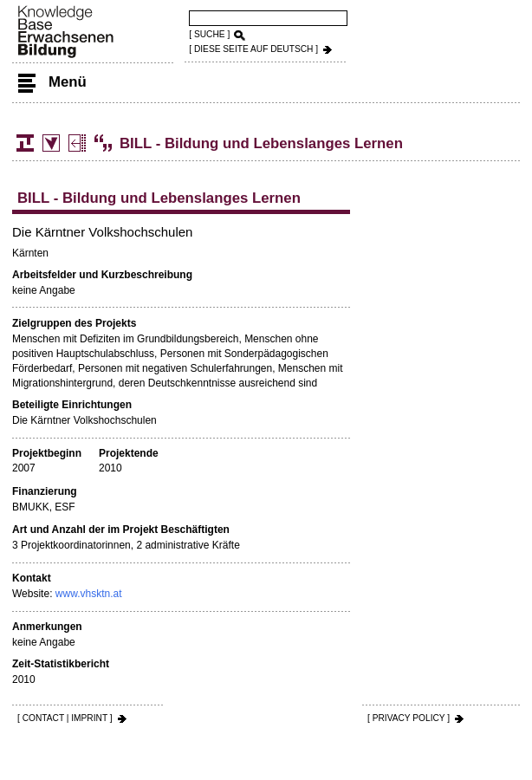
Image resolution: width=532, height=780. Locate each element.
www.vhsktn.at (89, 594)
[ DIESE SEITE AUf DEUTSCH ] (253, 49)
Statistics (51, 143)
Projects (77, 143)
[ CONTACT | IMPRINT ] (65, 718)
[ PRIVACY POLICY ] (409, 718)
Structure (25, 143)
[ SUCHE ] (209, 34)
